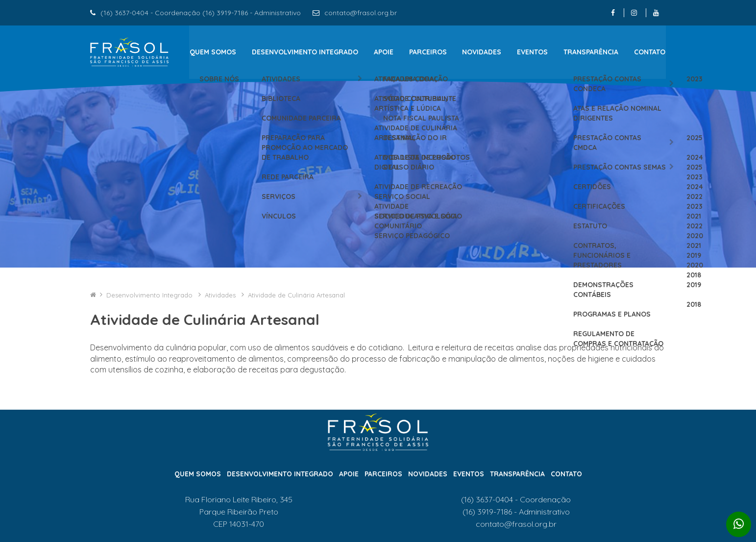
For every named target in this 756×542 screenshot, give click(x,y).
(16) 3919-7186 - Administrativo (516, 518)
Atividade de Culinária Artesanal (296, 302)
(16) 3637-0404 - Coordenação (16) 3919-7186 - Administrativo (201, 13)
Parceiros (428, 52)
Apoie (384, 52)
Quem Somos (213, 52)
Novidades (482, 52)
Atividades (221, 302)
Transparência (591, 52)
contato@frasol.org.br (361, 13)
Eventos (533, 52)
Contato (650, 52)
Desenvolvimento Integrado (305, 52)
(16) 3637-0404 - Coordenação (516, 507)
